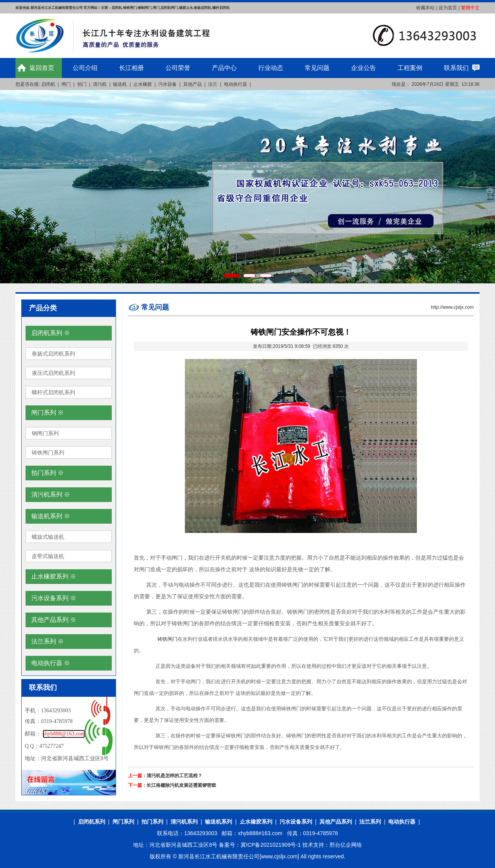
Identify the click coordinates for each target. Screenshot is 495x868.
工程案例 (410, 68)
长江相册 (131, 68)
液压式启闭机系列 (53, 373)
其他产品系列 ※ (54, 620)
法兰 (213, 84)
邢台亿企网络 (346, 845)
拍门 (82, 84)
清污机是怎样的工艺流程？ (174, 776)
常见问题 (317, 68)
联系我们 (456, 68)
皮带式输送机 (48, 556)
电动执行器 (236, 84)
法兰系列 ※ (48, 641)
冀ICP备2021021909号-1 (271, 845)
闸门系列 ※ (48, 413)
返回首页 (42, 68)
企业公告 (364, 68)
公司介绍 (85, 68)
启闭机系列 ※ (51, 333)
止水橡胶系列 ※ (54, 576)
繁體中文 (470, 8)
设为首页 (448, 8)
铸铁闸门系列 (48, 453)
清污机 (100, 84)
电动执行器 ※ (51, 663)
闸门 (66, 84)
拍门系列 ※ (48, 473)
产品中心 (224, 68)
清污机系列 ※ (51, 494)
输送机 (120, 84)
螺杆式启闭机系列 (53, 392)
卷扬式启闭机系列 (53, 354)
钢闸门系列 (45, 433)
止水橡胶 (143, 84)
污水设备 (167, 84)
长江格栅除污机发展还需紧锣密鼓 (181, 785)
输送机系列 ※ (51, 516)
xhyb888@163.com (64, 734)
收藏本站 (425, 8)
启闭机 (48, 84)
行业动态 (271, 68)
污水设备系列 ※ (54, 598)
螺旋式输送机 (48, 537)
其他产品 (193, 84)
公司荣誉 (178, 68)
